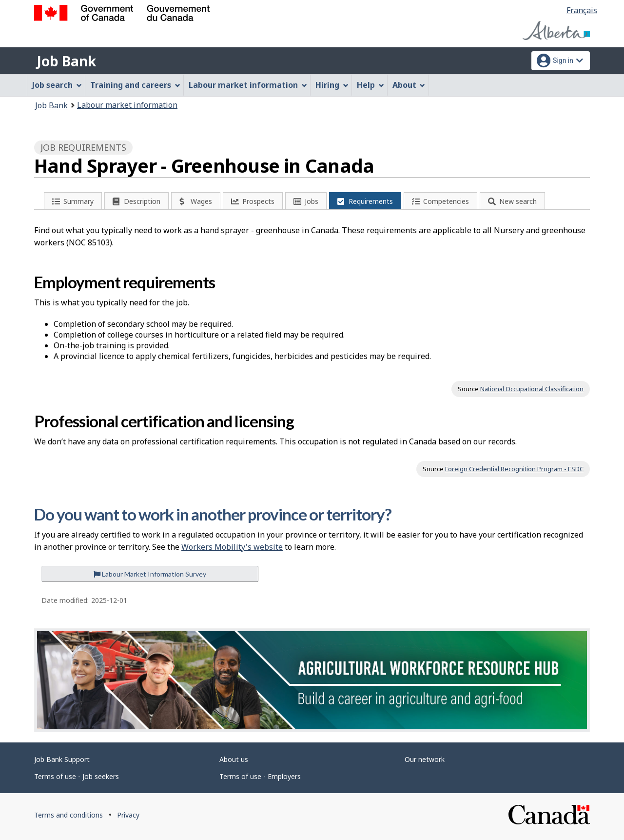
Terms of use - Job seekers (77, 776)
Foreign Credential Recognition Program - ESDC (514, 469)
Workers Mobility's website (232, 547)
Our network (425, 759)
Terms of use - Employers (260, 776)
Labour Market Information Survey (150, 574)
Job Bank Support (62, 759)
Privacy (128, 815)
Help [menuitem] (370, 85)
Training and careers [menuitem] (135, 85)
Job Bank (66, 61)
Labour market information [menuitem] (248, 85)
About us (234, 759)
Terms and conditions (68, 815)
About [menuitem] (409, 85)
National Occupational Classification (532, 389)
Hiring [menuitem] (332, 85)
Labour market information (127, 105)
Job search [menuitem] (57, 85)
